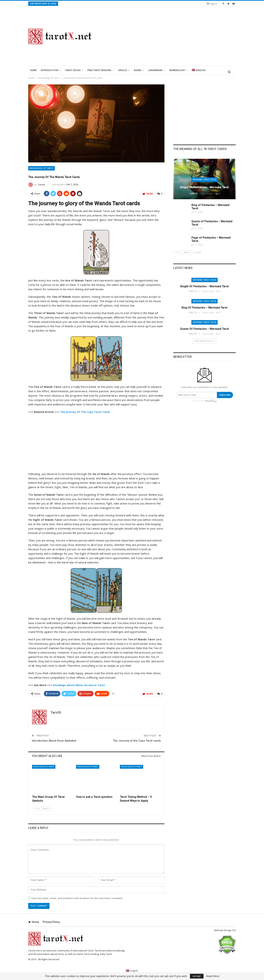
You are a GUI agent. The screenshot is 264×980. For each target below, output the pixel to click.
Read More (213, 976)
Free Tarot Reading (99, 70)
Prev (37, 809)
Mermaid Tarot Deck (205, 180)
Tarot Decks (73, 70)
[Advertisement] (168, 36)
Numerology (177, 70)
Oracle (123, 70)
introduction (49, 70)
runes (138, 70)
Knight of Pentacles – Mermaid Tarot (204, 187)
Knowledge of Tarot (42, 168)
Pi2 (234, 930)
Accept (197, 976)
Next (46, 809)
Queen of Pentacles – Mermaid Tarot (204, 329)
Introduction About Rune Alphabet (54, 741)
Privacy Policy (51, 922)
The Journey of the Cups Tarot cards (137, 741)
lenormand (155, 70)
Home (33, 70)
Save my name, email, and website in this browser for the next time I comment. (77, 898)
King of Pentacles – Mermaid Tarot (204, 308)
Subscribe (225, 395)
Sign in (212, 4)
